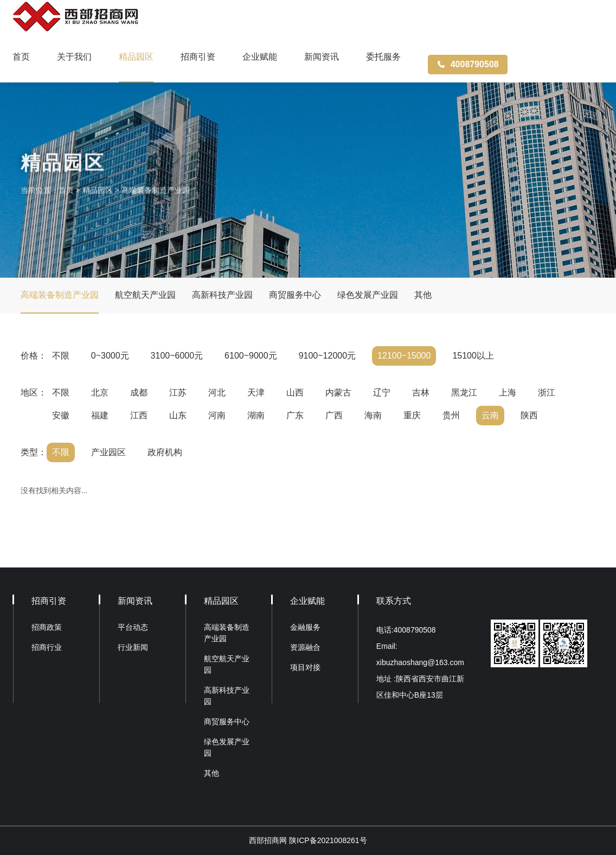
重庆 (412, 415)
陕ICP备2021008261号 (328, 840)
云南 (490, 415)
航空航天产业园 (145, 295)
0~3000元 (110, 356)
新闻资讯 (322, 57)
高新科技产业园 (222, 295)
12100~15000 (404, 356)
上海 (508, 393)
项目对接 (305, 667)
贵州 (451, 415)
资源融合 (305, 647)
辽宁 (382, 393)
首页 (21, 57)
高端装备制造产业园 (156, 199)
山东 (178, 415)
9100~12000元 (327, 356)
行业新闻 (133, 647)
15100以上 (473, 356)
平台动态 (133, 627)
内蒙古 (338, 393)
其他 (423, 295)
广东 (295, 415)
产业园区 (108, 452)
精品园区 (136, 57)
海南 (373, 415)
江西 (139, 415)
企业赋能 (260, 57)
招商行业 (47, 647)
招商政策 (47, 627)
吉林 (421, 393)
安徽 (61, 415)
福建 (100, 415)
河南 (217, 415)
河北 (217, 393)
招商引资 (198, 57)
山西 (295, 393)
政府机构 (165, 452)
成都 (139, 393)
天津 (256, 393)
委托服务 (383, 57)
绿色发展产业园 (368, 295)
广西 (334, 415)
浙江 (547, 393)
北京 (100, 393)
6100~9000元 (251, 356)
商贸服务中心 (295, 295)
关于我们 (74, 57)
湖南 (256, 415)
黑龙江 (464, 393)
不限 (61, 356)
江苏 (178, 393)
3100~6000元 (177, 356)
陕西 (529, 415)
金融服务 (305, 627)
